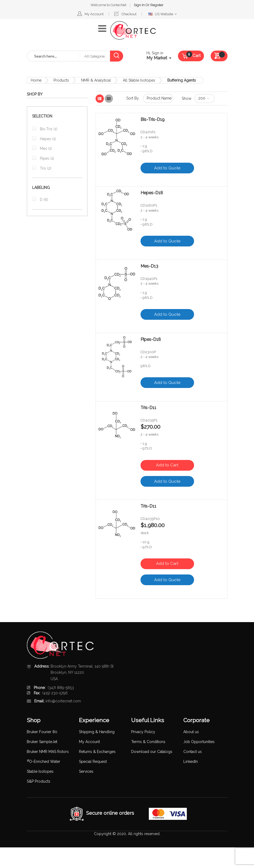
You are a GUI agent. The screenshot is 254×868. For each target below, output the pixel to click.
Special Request (93, 762)
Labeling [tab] (41, 188)
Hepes (47, 139)
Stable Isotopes (40, 771)
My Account (94, 14)
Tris (45, 168)
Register (157, 5)
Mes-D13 (149, 266)
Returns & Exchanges (97, 752)
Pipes (46, 158)
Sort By (133, 98)
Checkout (129, 14)
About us (191, 732)
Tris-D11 (148, 408)
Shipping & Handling (97, 732)
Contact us (193, 752)
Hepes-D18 (152, 193)
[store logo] (133, 30)
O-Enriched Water (43, 762)
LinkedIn (191, 762)
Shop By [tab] (35, 94)
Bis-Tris (48, 129)
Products (61, 80)
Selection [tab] (42, 116)
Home (36, 80)
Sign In (140, 5)
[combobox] (53, 56)
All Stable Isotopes (139, 80)
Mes (45, 149)
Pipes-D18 (151, 340)
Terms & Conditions (148, 742)
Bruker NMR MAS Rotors (48, 752)
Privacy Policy (143, 732)
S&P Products (39, 781)
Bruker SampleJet (42, 742)
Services (86, 771)
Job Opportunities (199, 742)
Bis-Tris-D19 (153, 120)
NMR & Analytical (96, 80)
